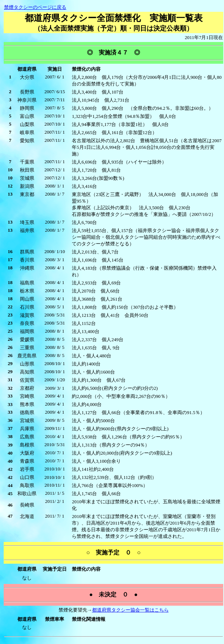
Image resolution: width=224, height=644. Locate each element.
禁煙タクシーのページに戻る (35, 7)
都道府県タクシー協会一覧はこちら (130, 610)
